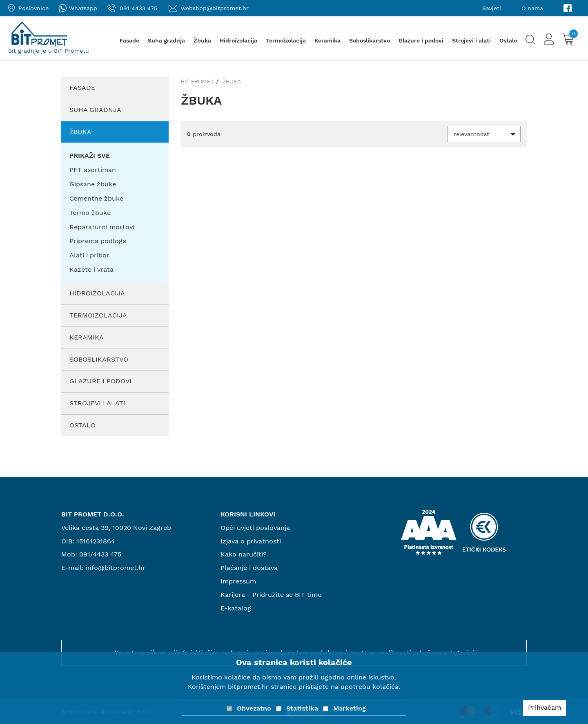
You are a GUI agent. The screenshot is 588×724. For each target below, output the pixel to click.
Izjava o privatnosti (251, 541)
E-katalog (236, 608)
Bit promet (197, 81)
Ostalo (508, 40)
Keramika (327, 40)
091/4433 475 (100, 554)
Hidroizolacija (238, 40)
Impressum (238, 581)
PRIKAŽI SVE (90, 155)
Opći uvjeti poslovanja (255, 528)
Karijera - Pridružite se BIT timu (271, 595)
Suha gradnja (166, 40)
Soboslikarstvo (370, 40)
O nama (532, 8)
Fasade (129, 40)
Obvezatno (254, 708)
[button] (484, 134)
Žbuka (202, 40)
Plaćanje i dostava (249, 568)
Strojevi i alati (471, 40)
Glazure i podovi (421, 40)
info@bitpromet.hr (116, 568)
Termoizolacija (286, 40)
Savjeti (492, 8)
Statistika (302, 708)
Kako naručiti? (244, 554)
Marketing (350, 708)
